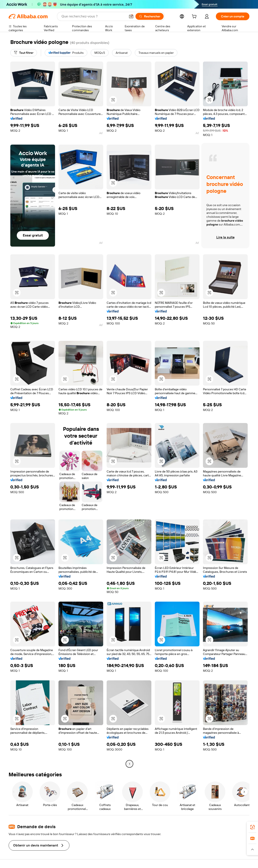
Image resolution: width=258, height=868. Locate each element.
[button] (131, 16)
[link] (252, 827)
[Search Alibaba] (93, 16)
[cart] (195, 17)
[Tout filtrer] (24, 53)
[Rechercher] (150, 16)
